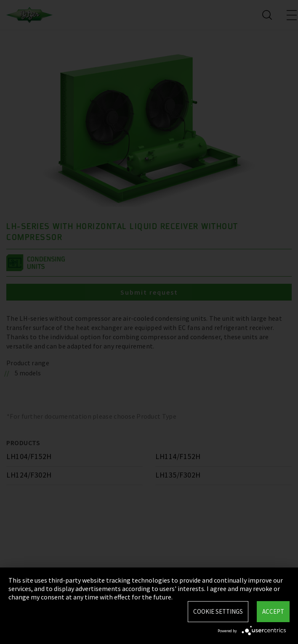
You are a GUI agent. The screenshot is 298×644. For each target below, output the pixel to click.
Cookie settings (218, 611)
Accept (273, 611)
